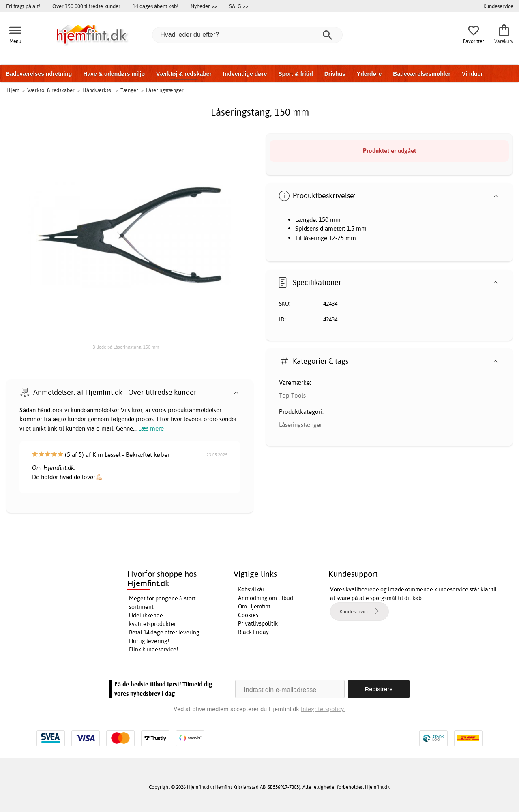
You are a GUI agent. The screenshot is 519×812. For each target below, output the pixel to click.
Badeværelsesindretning (39, 74)
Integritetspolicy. (323, 709)
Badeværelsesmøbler (422, 74)
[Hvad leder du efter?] (247, 35)
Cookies (248, 615)
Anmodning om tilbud (266, 598)
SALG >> (239, 6)
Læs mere (151, 428)
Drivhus (335, 74)
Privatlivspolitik (258, 623)
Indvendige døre (245, 74)
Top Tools (292, 395)
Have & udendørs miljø (114, 74)
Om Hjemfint (254, 606)
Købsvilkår (251, 589)
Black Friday (253, 632)
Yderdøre (369, 74)
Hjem (13, 90)
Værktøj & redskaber (184, 74)
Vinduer (472, 74)
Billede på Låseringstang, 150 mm (126, 347)
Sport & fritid (296, 74)
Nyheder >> (204, 6)
